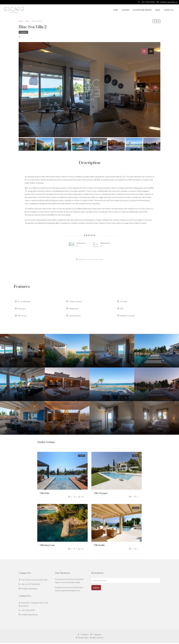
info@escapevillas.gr (29, 590)
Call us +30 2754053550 (31, 585)
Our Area (125, 10)
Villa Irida (44, 494)
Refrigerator (74, 309)
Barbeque (22, 309)
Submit (96, 589)
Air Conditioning (24, 302)
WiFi (122, 309)
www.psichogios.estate (71, 583)
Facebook (83, 636)
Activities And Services (142, 10)
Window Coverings (128, 317)
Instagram (96, 636)
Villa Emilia (99, 546)
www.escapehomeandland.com (68, 592)
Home (116, 10)
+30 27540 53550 (28, 611)
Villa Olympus (101, 494)
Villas (158, 10)
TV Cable (124, 302)
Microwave (22, 317)
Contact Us (169, 10)
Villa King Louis (47, 546)
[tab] (144, 51)
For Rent (23, 32)
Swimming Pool (75, 317)
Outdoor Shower (76, 302)
